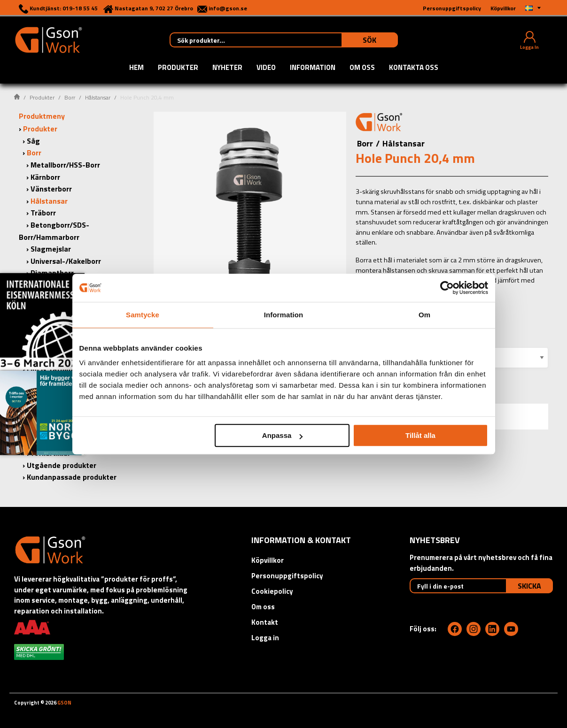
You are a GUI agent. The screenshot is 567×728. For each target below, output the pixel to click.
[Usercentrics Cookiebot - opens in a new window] (447, 288)
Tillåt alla (420, 435)
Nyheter (227, 68)
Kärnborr (45, 177)
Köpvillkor (268, 560)
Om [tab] (424, 315)
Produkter (178, 68)
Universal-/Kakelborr (66, 261)
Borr (70, 97)
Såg (33, 141)
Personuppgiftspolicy (287, 576)
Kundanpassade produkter (72, 477)
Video (266, 68)
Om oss (362, 68)
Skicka (529, 586)
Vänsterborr (51, 189)
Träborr (43, 213)
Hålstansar (98, 97)
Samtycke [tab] (143, 315)
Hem (136, 68)
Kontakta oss (414, 68)
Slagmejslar (51, 249)
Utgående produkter (62, 465)
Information (313, 68)
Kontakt (265, 622)
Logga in (265, 638)
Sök (369, 40)
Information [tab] (284, 315)
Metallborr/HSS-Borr (65, 165)
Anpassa (283, 435)
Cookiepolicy (272, 591)
